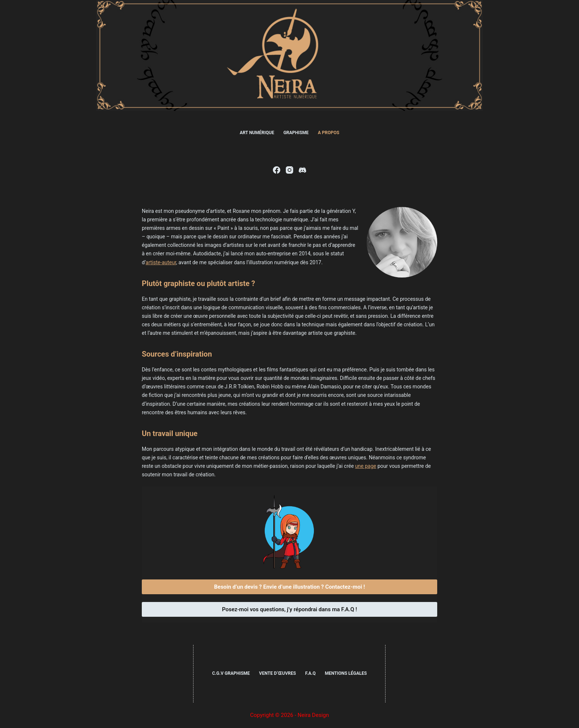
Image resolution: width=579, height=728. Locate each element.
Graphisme (296, 133)
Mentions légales (346, 673)
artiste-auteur (161, 262)
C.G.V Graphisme (231, 673)
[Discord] (302, 170)
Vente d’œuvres (278, 673)
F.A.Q (310, 673)
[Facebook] (277, 170)
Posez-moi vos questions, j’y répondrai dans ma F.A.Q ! (289, 609)
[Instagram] (289, 170)
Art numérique (257, 133)
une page (366, 466)
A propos (329, 133)
